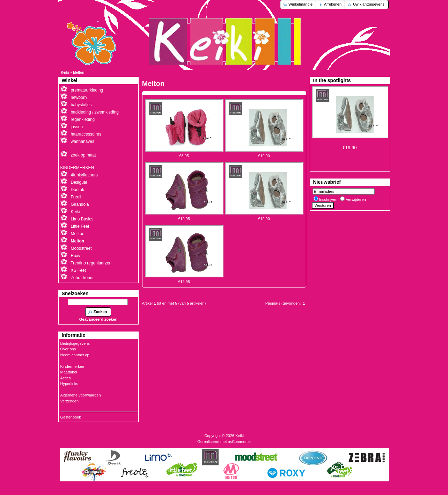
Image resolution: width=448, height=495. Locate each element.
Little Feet (80, 226)
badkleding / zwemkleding (95, 112)
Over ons (68, 349)
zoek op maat (83, 155)
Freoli (76, 197)
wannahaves (83, 141)
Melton (79, 72)
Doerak (78, 190)
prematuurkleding (87, 90)
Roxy (76, 256)
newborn (79, 97)
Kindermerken (72, 366)
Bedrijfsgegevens (75, 343)
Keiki (65, 72)
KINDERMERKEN (77, 168)
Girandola (80, 204)
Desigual (79, 182)
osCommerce (239, 442)
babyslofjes (81, 105)
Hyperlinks (69, 384)
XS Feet (78, 270)
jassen (77, 127)
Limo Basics (82, 219)
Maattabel (69, 372)
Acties (66, 378)
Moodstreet (81, 248)
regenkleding (83, 119)
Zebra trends (83, 278)
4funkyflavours (84, 175)
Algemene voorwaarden (81, 395)
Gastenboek (71, 417)
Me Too (78, 234)
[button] (298, 5)
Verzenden (70, 401)
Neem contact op (75, 355)
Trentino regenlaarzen (91, 263)
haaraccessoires (86, 134)
